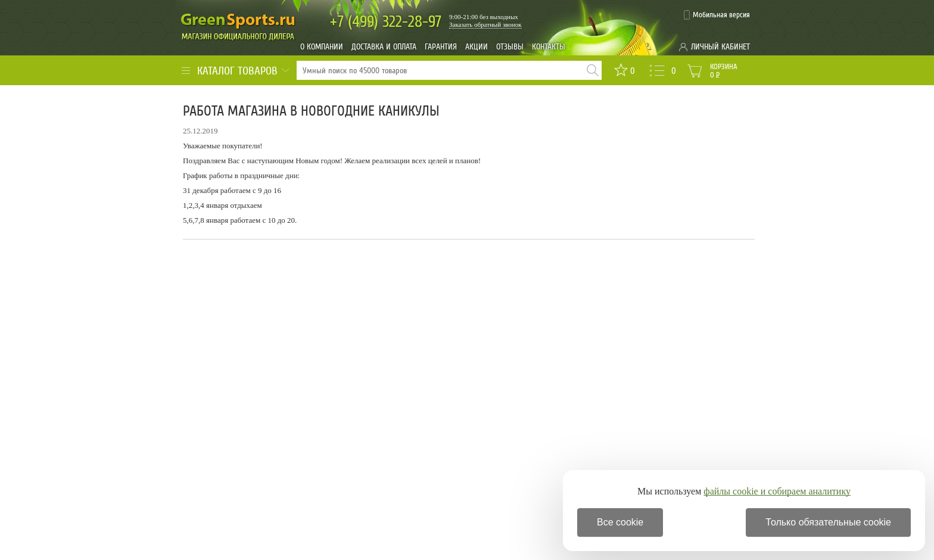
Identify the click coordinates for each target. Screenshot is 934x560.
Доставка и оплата (384, 47)
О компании (322, 47)
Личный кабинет (720, 47)
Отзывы (510, 47)
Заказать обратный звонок (485, 24)
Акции (477, 47)
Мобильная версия (721, 15)
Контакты (549, 47)
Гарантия (441, 47)
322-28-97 (386, 22)
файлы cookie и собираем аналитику (777, 491)
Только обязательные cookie (828, 522)
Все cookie (620, 522)
